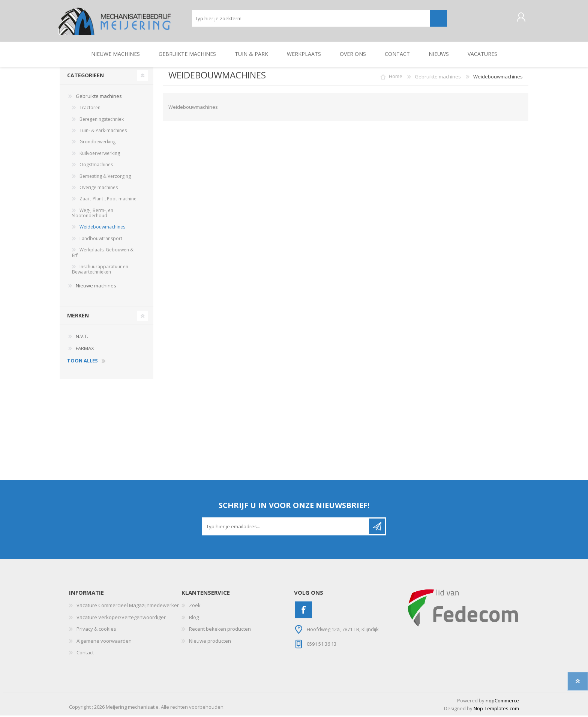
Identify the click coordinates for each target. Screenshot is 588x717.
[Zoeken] (311, 19)
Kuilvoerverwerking (100, 154)
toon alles (82, 362)
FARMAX (85, 349)
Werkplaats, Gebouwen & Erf (103, 254)
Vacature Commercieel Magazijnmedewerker (128, 607)
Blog (194, 618)
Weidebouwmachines (102, 228)
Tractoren (90, 109)
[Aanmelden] (286, 528)
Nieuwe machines (96, 287)
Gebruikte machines (99, 97)
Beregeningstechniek (102, 120)
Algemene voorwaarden (104, 642)
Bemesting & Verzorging (105, 177)
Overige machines (99, 189)
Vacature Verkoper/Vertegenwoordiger (121, 618)
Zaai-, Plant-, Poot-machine (108, 200)
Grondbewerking (97, 143)
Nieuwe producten (210, 642)
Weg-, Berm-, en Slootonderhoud (93, 214)
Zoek (195, 607)
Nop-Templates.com (496, 709)
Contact (85, 654)
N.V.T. (82, 338)
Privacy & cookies (96, 630)
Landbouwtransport (101, 240)
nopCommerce (502, 702)
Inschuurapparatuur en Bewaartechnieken (100, 271)
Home (396, 78)
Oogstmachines (96, 166)
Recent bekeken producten (220, 630)
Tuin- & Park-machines (103, 132)
